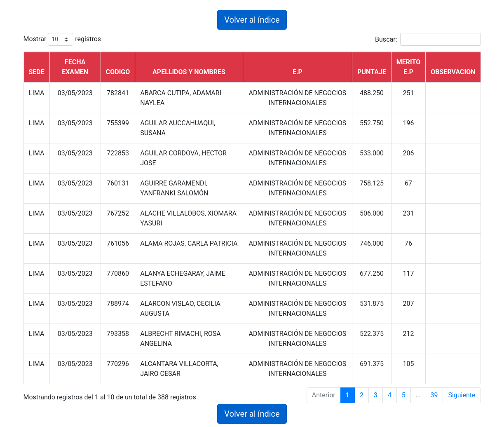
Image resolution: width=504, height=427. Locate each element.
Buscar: (428, 39)
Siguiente (462, 395)
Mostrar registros (62, 39)
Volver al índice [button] (252, 20)
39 (434, 395)
